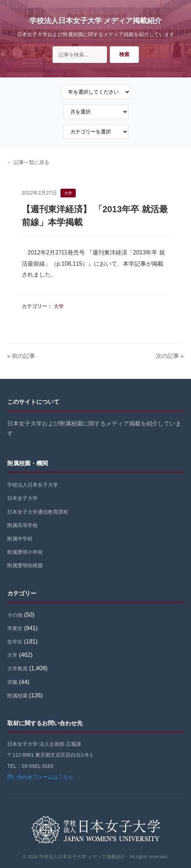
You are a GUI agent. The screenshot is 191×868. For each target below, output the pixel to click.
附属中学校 (20, 539)
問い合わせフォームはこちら (40, 777)
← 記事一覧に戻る (28, 162)
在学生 (15, 642)
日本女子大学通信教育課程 (38, 512)
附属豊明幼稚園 (25, 565)
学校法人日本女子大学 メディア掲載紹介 (96, 21)
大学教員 (17, 668)
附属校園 (17, 696)
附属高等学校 (22, 525)
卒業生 (15, 628)
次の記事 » (170, 356)
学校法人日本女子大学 (33, 485)
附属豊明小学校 (25, 552)
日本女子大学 (22, 498)
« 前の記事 (21, 356)
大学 (59, 306)
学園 (12, 682)
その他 (15, 615)
